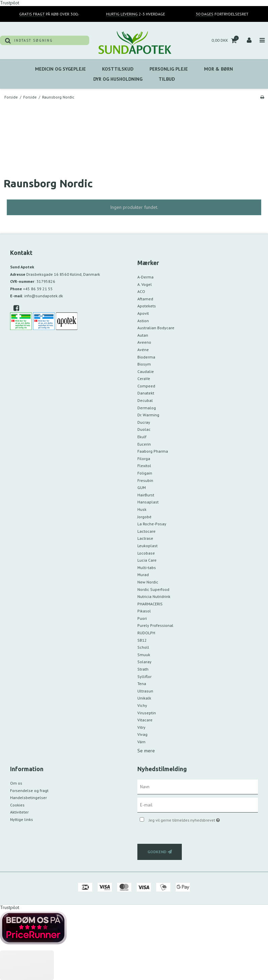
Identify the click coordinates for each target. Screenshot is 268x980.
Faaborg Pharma (153, 451)
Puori (142, 618)
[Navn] (198, 786)
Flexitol (144, 466)
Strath (143, 669)
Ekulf (142, 437)
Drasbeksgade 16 (63, 274)
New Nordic (148, 582)
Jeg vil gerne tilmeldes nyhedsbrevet (201, 819)
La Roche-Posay (152, 524)
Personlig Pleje (169, 69)
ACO (141, 291)
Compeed (146, 386)
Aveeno (144, 342)
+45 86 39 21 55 (38, 289)
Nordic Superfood (153, 589)
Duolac (144, 429)
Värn (141, 742)
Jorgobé (144, 517)
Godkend (157, 852)
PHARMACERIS (150, 604)
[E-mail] (198, 804)
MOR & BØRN (219, 69)
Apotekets (147, 306)
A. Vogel (145, 284)
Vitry (141, 727)
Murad (143, 575)
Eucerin (144, 444)
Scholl (143, 647)
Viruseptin (147, 713)
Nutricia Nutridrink (154, 596)
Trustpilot (10, 907)
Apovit (143, 313)
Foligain (145, 473)
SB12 (142, 640)
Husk (142, 509)
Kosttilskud (118, 69)
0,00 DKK (225, 41)
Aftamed (145, 299)
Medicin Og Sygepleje (60, 69)
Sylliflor (144, 676)
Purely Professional (155, 625)
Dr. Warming (148, 415)
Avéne (143, 350)
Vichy (142, 705)
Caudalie (146, 371)
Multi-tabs (147, 568)
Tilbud (167, 79)
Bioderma (146, 357)
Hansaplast (148, 502)
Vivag (142, 734)
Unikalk (144, 698)
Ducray (144, 422)
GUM (142, 487)
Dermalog (147, 408)
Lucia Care (147, 560)
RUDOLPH (146, 633)
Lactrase (145, 538)
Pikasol (144, 611)
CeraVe (144, 379)
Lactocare (146, 531)
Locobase (146, 553)
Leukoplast (147, 546)
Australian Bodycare (156, 328)
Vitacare (145, 720)
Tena (142, 684)
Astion (143, 321)
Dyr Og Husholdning (118, 79)
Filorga (144, 459)
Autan (143, 335)
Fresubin (145, 480)
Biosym (144, 364)
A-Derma (145, 277)
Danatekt (146, 393)
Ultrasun (145, 691)
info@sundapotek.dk (44, 296)
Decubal (145, 400)
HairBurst (146, 495)
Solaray (144, 662)
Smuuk (144, 655)
